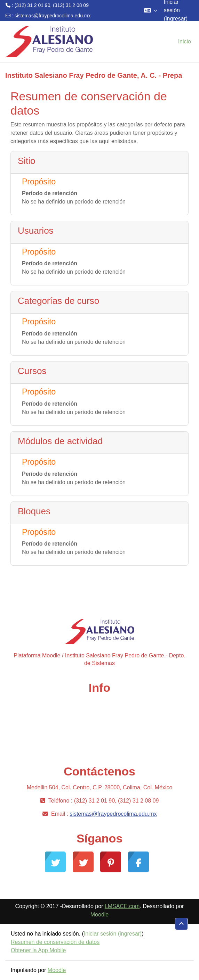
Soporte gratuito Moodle (97, 717)
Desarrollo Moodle (97, 728)
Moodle (99, 915)
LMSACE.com (122, 906)
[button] (150, 10)
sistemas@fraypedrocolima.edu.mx (53, 16)
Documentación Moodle (97, 740)
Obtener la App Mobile (38, 950)
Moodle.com (97, 751)
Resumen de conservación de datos (55, 942)
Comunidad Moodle (97, 706)
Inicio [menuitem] (185, 41)
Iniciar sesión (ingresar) (113, 934)
